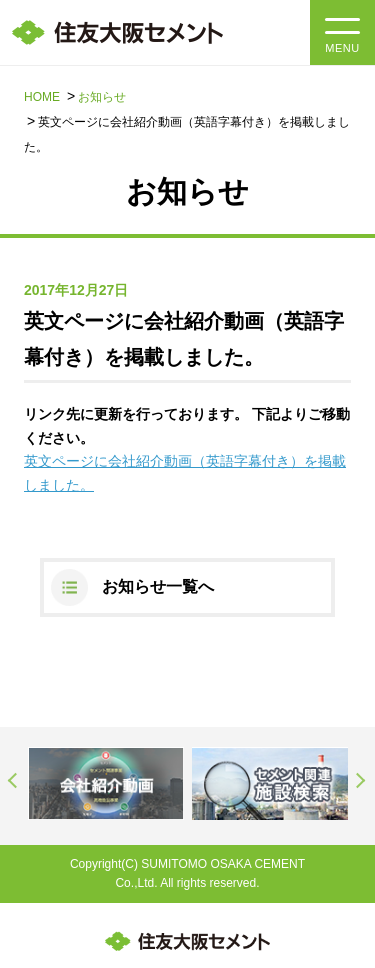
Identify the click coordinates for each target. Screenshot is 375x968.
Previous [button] (14, 780)
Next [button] (361, 780)
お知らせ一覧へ (158, 586)
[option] (106, 783)
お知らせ (102, 97)
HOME (42, 97)
